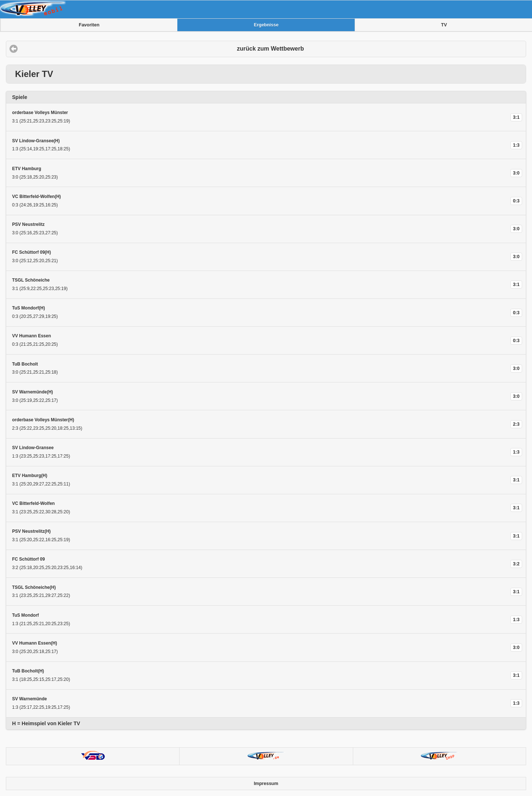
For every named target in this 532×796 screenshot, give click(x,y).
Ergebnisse (266, 25)
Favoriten (89, 25)
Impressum (266, 784)
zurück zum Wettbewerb (271, 49)
